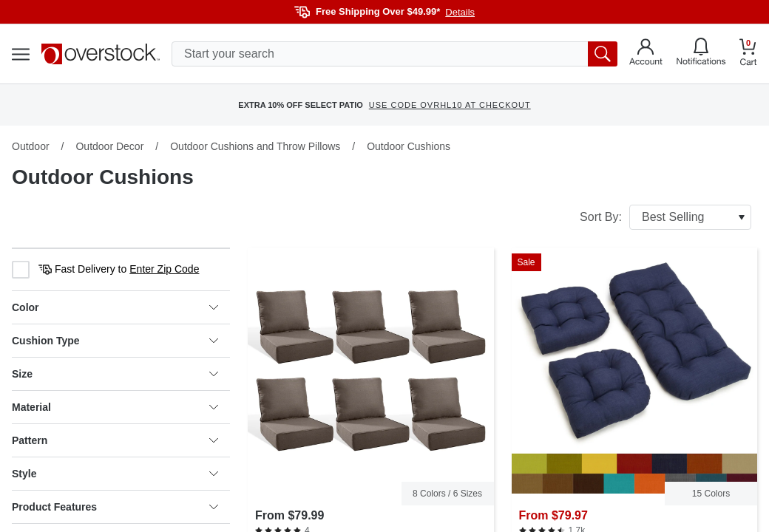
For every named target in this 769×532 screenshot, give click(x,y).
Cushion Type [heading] (115, 341)
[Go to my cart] (748, 54)
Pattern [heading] (115, 440)
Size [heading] (115, 374)
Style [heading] (115, 474)
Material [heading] (115, 407)
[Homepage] (101, 54)
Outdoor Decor (109, 146)
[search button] (603, 54)
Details (460, 12)
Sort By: (665, 217)
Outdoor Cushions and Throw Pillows (255, 146)
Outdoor (31, 146)
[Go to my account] (646, 54)
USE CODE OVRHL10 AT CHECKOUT (450, 105)
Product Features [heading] (115, 507)
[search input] (394, 54)
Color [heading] (115, 307)
